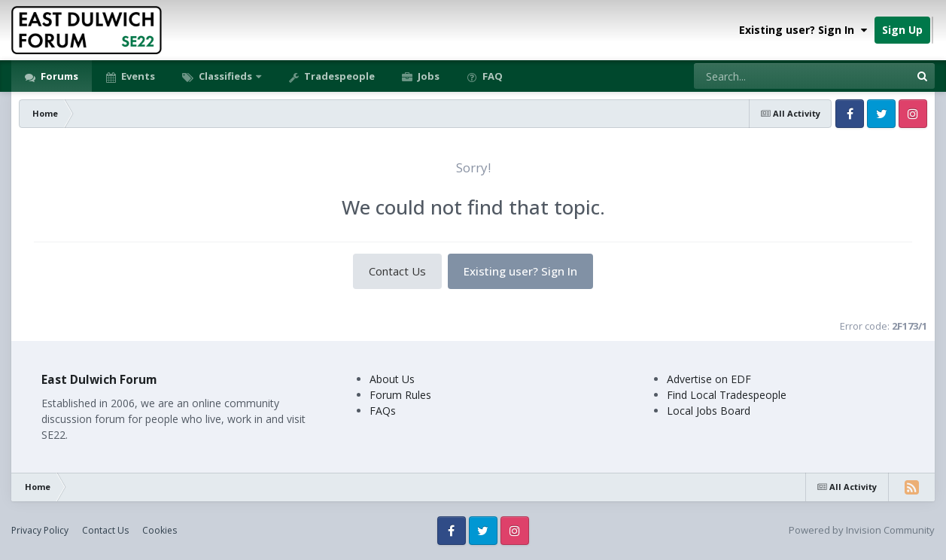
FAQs (383, 411)
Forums (58, 76)
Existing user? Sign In (803, 30)
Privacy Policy (40, 530)
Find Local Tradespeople (727, 395)
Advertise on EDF (709, 379)
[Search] (762, 76)
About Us (392, 379)
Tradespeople (338, 76)
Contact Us (397, 271)
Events (137, 76)
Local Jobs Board (709, 411)
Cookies (160, 530)
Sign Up (902, 30)
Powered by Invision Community (862, 530)
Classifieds (225, 76)
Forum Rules (400, 395)
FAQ (491, 76)
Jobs (427, 76)
